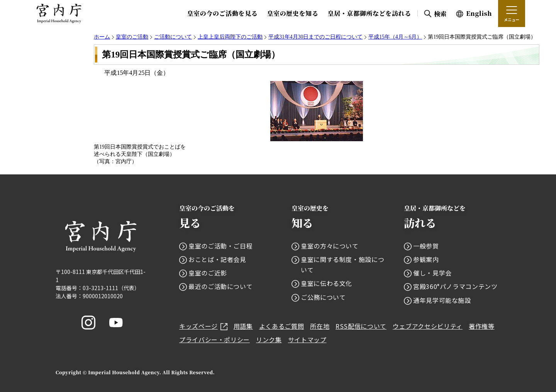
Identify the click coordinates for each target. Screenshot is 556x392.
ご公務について (323, 297)
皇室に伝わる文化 (326, 283)
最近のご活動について (220, 286)
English (479, 13)
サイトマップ (307, 340)
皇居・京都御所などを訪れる (370, 13)
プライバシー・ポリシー (214, 340)
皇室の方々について (330, 246)
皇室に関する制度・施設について (342, 264)
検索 (440, 14)
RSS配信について (361, 326)
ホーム (102, 37)
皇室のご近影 (208, 273)
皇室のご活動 (132, 37)
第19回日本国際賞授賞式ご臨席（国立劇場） (191, 54)
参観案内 (426, 259)
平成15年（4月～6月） (395, 37)
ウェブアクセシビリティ (428, 326)
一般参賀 (426, 246)
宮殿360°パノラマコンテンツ (455, 286)
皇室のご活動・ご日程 (220, 246)
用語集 (243, 326)
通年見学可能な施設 (442, 300)
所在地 (320, 326)
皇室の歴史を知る (292, 13)
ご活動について (173, 37)
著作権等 (482, 326)
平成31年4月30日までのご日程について (315, 37)
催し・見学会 (432, 273)
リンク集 (269, 340)
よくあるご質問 (281, 326)
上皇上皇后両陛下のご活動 (230, 37)
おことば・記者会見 (217, 259)
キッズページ (203, 326)
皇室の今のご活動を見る (222, 13)
